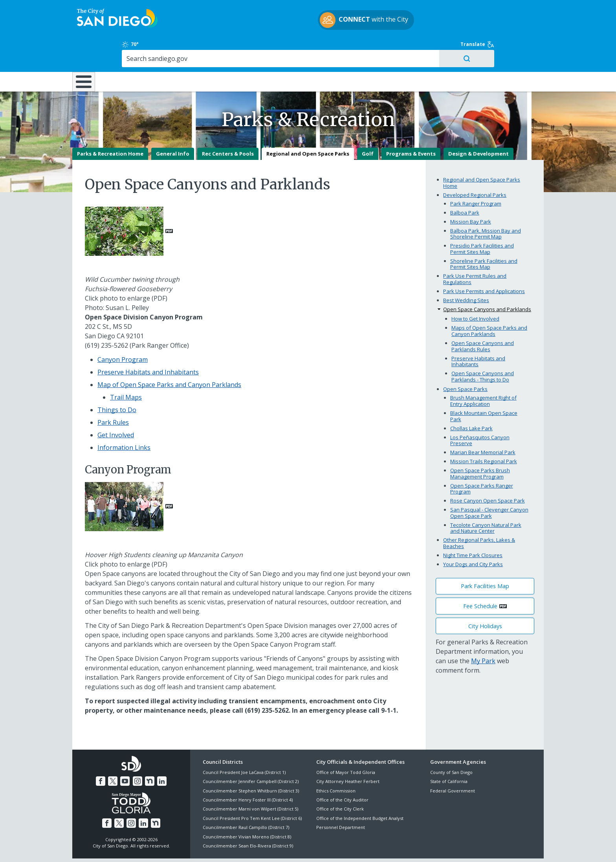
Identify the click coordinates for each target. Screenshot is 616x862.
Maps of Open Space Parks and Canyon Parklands (489, 303)
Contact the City (398, 847)
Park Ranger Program (476, 176)
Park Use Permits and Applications (484, 264)
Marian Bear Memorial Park (483, 425)
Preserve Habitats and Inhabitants (148, 345)
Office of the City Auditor (342, 772)
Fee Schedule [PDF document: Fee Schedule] (480, 579)
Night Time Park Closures (473, 528)
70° (434, 10)
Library (352, 48)
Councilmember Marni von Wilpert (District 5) (250, 781)
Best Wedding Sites (466, 273)
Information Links (124, 420)
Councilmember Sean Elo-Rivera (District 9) (248, 818)
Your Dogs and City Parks (473, 537)
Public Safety (428, 48)
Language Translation (343, 847)
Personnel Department (341, 800)
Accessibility (291, 847)
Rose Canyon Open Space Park (488, 473)
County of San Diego (451, 745)
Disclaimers (210, 847)
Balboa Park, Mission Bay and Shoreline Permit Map (486, 206)
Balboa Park (465, 185)
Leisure (138, 48)
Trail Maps (126, 370)
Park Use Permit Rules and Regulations (475, 251)
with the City (306, 21)
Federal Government (453, 763)
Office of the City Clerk (340, 781)
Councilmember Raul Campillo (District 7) (246, 800)
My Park (483, 633)
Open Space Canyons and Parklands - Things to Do (483, 349)
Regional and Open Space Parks (308, 126)
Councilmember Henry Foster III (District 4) (248, 772)
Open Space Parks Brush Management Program (480, 446)
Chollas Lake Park (471, 400)
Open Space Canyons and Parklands (487, 282)
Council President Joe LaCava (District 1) (244, 745)
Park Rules (113, 395)
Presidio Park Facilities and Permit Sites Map (482, 221)
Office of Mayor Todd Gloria (346, 745)
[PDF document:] (129, 203)
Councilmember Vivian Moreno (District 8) (247, 809)
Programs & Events (411, 126)
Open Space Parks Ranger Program (482, 461)
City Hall (504, 48)
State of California (449, 754)
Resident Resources (209, 48)
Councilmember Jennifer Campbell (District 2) (251, 754)
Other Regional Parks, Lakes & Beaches (479, 515)
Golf (368, 126)
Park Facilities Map (485, 558)
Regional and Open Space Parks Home (482, 155)
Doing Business (280, 48)
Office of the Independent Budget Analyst (360, 791)
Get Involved (116, 407)
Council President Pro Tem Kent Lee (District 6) (252, 791)
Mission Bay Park (471, 194)
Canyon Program (123, 332)
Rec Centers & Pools (228, 126)
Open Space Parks (465, 361)
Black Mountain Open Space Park (484, 389)
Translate (527, 10)
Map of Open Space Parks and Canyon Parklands (169, 357)
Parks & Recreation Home (110, 126)
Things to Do (117, 382)
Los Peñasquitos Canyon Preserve (480, 413)
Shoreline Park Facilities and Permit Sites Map (484, 237)
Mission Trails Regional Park (484, 434)
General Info (173, 126)
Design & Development (478, 126)
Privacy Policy (250, 847)
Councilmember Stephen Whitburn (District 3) (251, 763)
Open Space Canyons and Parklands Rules (483, 319)
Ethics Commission (336, 763)
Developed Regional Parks (475, 167)
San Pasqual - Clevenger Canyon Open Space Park (489, 485)
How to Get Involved (475, 291)
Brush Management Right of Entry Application (483, 373)
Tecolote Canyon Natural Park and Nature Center (486, 501)
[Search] (476, 24)
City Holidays (485, 598)
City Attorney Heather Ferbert (348, 754)
